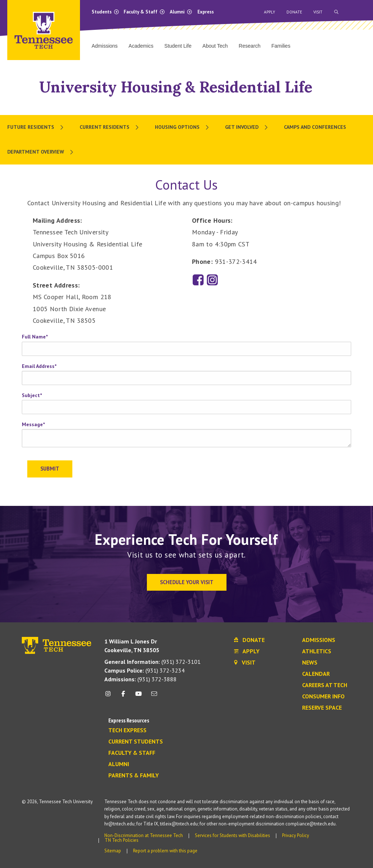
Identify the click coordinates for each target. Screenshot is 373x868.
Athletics (317, 651)
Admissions (319, 640)
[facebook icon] (123, 696)
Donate (294, 12)
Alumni (181, 12)
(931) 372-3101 (153, 662)
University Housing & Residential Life (176, 87)
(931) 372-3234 (145, 670)
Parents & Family (134, 776)
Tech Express (127, 730)
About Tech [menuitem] (215, 46)
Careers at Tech (325, 685)
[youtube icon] (139, 696)
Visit (318, 12)
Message (33, 424)
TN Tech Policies (122, 840)
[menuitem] (36, 127)
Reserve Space (322, 708)
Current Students (136, 742)
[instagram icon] (110, 696)
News (310, 663)
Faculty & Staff (144, 12)
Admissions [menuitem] (105, 46)
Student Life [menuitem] (178, 46)
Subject (32, 395)
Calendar (316, 674)
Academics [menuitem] (141, 46)
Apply (270, 12)
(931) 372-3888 (141, 679)
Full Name (35, 337)
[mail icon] (154, 696)
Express (206, 12)
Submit (50, 469)
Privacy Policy (296, 835)
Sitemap (113, 851)
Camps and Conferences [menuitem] (315, 127)
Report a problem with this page (165, 851)
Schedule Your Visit (187, 582)
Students (105, 12)
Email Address (39, 366)
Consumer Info (323, 697)
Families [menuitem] (281, 46)
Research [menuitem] (250, 46)
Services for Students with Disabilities (232, 835)
